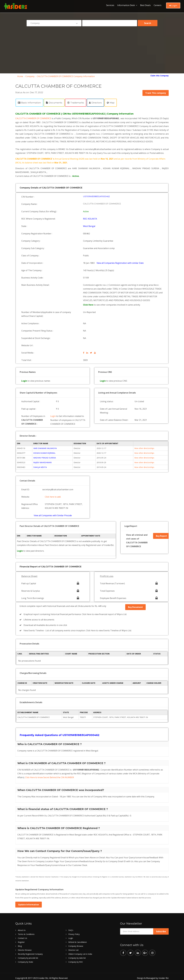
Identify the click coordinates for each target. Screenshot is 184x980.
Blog (20, 943)
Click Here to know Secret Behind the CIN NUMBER (50, 774)
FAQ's (71, 927)
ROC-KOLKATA (90, 222)
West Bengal (89, 229)
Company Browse (76, 943)
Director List (73, 947)
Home (20, 76)
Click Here (89, 305)
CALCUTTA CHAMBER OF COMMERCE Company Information (66, 76)
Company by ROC (76, 959)
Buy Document (135, 605)
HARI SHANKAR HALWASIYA (45, 448)
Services (110, 5)
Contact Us (22, 935)
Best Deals (145, 5)
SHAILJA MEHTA (40, 467)
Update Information (29, 901)
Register (21, 939)
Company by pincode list (28, 955)
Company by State (25, 959)
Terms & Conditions (26, 931)
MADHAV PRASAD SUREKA (45, 457)
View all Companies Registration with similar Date (120, 264)
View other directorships (144, 448)
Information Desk (126, 5)
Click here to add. (53, 496)
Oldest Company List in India (80, 951)
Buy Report (161, 536)
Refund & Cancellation (78, 939)
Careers (158, 5)
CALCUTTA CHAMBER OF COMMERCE (34, 118)
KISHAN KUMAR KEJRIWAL (44, 453)
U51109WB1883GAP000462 (97, 200)
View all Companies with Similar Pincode (53, 514)
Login (173, 5)
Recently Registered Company (30, 951)
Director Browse (25, 947)
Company (30, 76)
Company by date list (77, 955)
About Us (22, 927)
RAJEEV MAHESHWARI (42, 462)
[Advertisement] (92, 48)
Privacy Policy (74, 931)
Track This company (156, 93)
